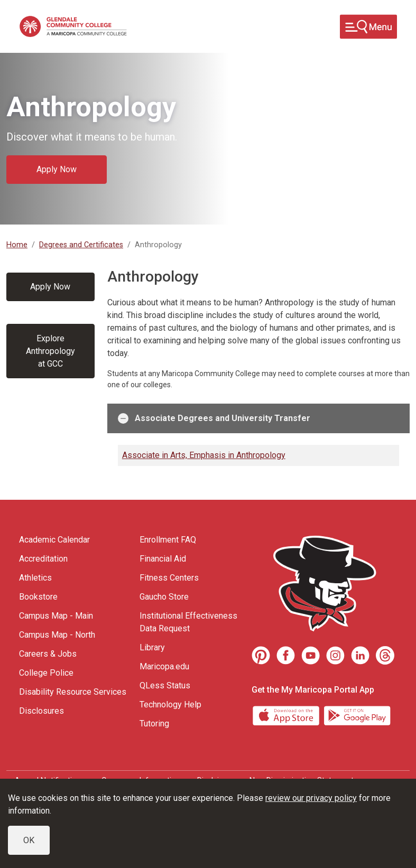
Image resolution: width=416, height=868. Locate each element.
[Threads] (385, 655)
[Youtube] (311, 655)
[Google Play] (357, 715)
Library (152, 647)
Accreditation (43, 559)
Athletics (35, 578)
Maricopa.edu (164, 666)
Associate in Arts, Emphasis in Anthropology (204, 455)
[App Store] (287, 715)
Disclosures (41, 711)
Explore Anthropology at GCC (50, 351)
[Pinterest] (261, 655)
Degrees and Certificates (81, 245)
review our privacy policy (311, 798)
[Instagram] (335, 655)
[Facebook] (286, 655)
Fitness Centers (169, 578)
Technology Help (170, 704)
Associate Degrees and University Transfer (214, 418)
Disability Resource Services (73, 692)
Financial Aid (163, 559)
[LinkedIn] (360, 655)
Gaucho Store (164, 597)
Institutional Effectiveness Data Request (188, 622)
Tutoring (154, 724)
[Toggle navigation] (368, 27)
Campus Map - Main (56, 616)
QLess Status (165, 685)
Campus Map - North (57, 635)
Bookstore (38, 597)
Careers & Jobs (48, 654)
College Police (46, 673)
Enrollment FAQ (168, 540)
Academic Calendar (54, 540)
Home (17, 245)
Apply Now (57, 169)
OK (29, 840)
